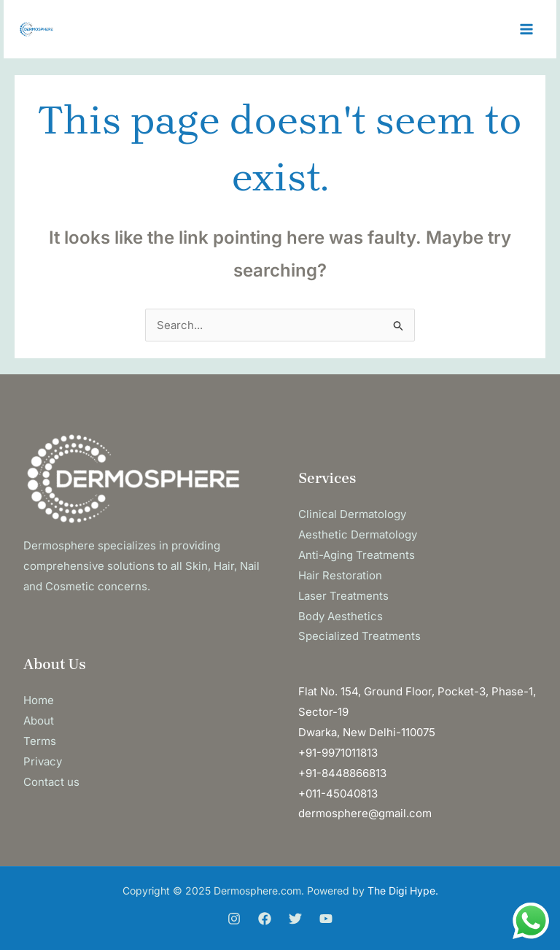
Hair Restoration (340, 575)
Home (39, 700)
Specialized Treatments (359, 636)
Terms (40, 741)
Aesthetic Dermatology (358, 534)
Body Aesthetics (341, 616)
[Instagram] (234, 919)
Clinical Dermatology (352, 514)
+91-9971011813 (338, 753)
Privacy (43, 761)
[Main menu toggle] (527, 30)
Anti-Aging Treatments (357, 555)
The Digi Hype (401, 891)
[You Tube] (326, 919)
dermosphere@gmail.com (365, 813)
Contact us (51, 782)
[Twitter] (295, 919)
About (39, 721)
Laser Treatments (343, 596)
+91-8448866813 (342, 773)
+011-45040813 (338, 793)
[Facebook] (265, 919)
